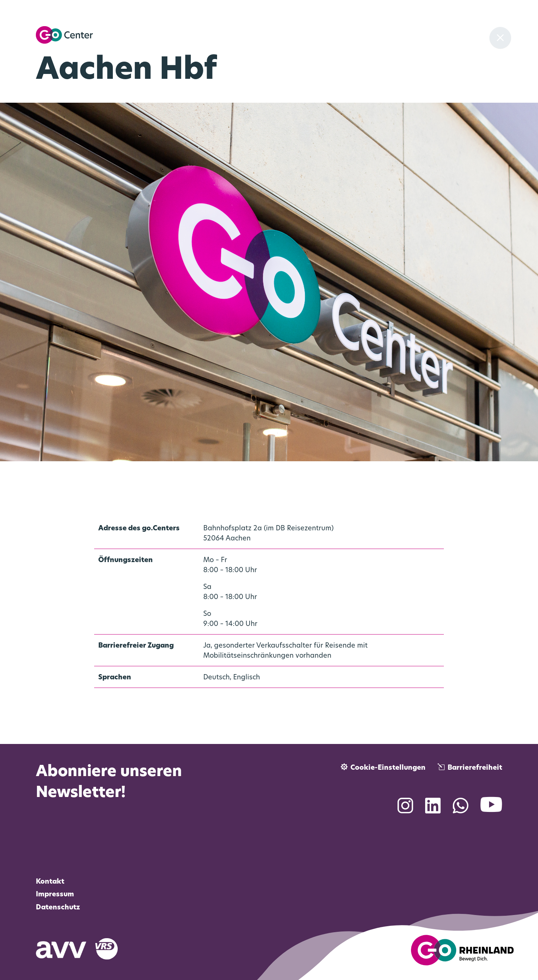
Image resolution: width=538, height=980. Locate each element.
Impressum (55, 895)
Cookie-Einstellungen (388, 768)
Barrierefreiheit (475, 768)
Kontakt (50, 882)
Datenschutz (58, 908)
